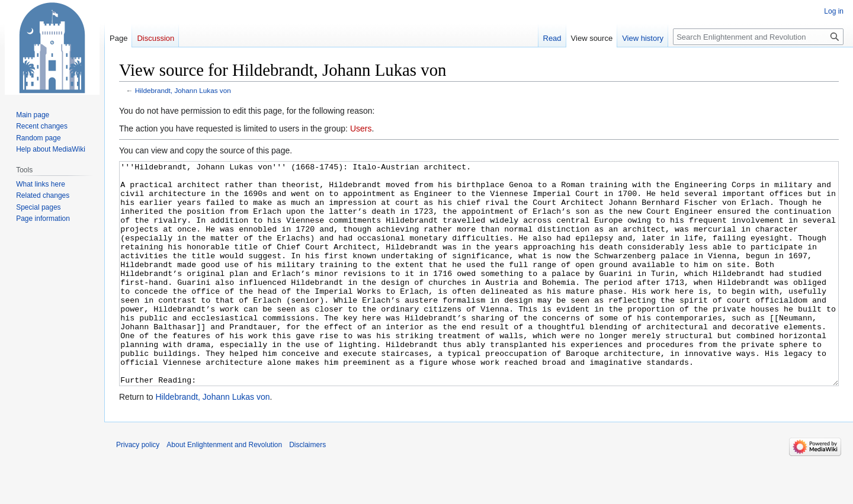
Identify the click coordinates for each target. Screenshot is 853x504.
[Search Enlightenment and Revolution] (758, 37)
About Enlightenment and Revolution (224, 489)
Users (361, 129)
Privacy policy (138, 489)
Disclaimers (307, 489)
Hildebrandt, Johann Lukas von (183, 90)
